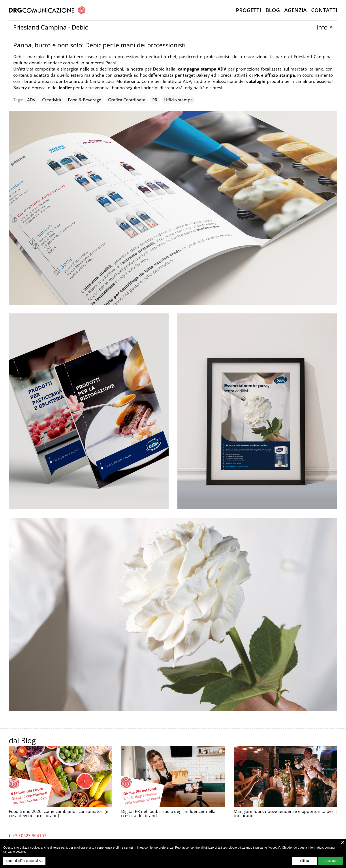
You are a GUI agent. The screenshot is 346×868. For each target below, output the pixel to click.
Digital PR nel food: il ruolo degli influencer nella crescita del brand (168, 813)
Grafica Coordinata (127, 100)
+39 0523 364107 (29, 835)
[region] (173, 853)
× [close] (343, 842)
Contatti (324, 10)
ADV (31, 100)
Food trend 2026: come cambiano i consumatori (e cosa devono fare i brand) (59, 813)
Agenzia (295, 10)
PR (155, 100)
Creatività (52, 100)
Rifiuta (305, 861)
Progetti (248, 10)
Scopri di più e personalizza (24, 861)
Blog (273, 10)
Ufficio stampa (179, 100)
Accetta (331, 861)
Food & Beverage (85, 100)
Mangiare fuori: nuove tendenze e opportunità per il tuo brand (285, 759)
